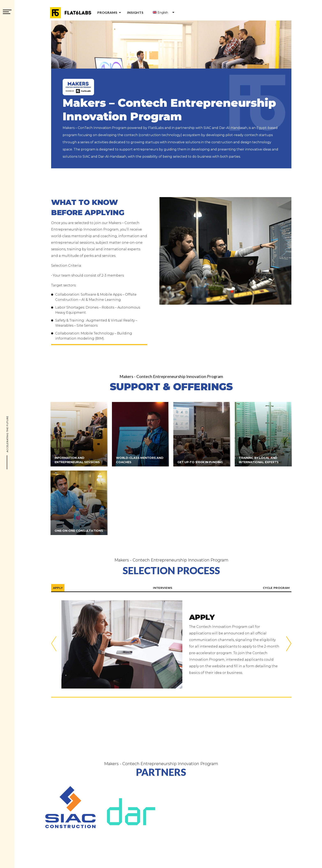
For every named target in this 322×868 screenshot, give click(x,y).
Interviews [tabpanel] (163, 588)
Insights (135, 12)
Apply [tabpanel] (58, 588)
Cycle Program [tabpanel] (276, 588)
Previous (54, 644)
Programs (110, 12)
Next (289, 644)
